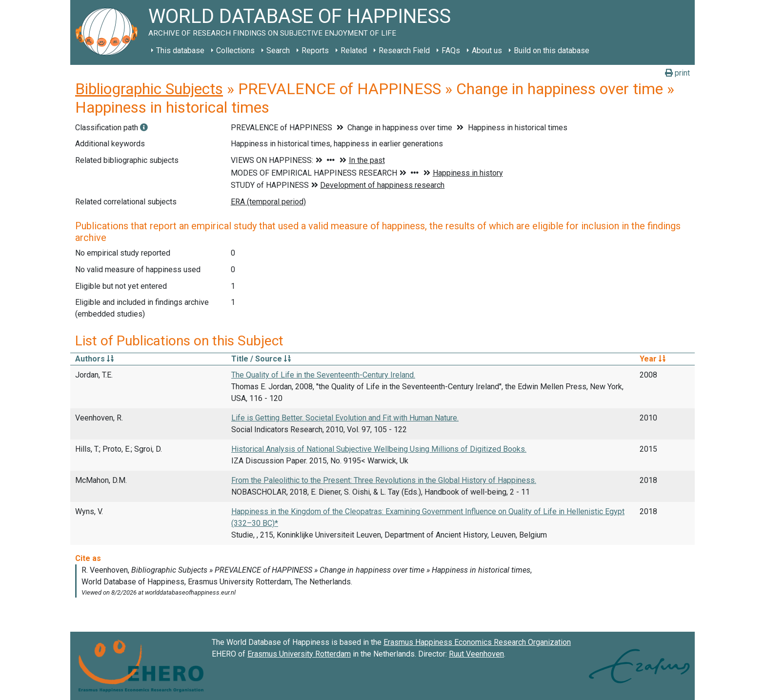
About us (487, 50)
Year (653, 359)
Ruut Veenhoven (476, 654)
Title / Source (261, 359)
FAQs (451, 50)
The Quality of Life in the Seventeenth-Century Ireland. (323, 375)
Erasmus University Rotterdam (299, 654)
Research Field (404, 50)
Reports (315, 50)
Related (354, 50)
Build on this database (552, 50)
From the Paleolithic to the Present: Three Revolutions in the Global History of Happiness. (384, 480)
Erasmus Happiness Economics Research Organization (477, 642)
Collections (235, 50)
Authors (94, 359)
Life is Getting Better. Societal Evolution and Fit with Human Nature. (345, 418)
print (677, 73)
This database (180, 50)
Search (278, 50)
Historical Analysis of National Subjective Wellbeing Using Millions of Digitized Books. (379, 449)
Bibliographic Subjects (149, 89)
